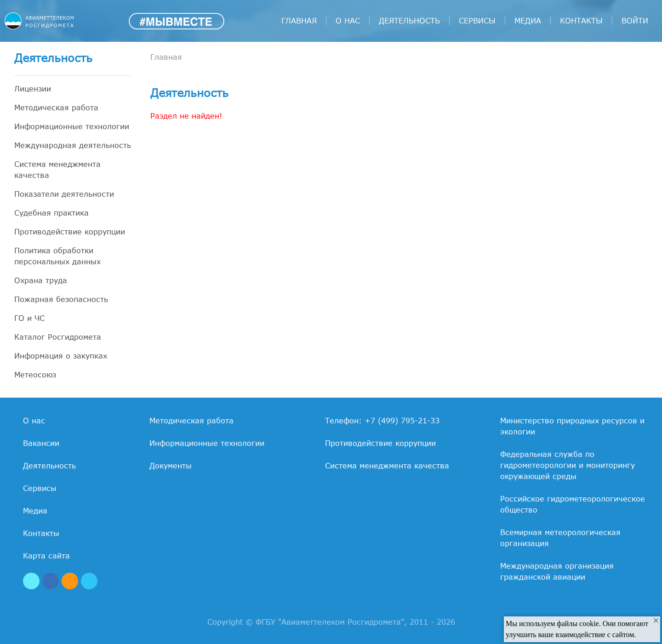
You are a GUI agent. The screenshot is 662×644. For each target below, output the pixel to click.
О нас (348, 21)
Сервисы (477, 21)
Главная (299, 21)
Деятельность (409, 21)
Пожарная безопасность (61, 299)
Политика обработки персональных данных (57, 256)
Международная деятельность (73, 145)
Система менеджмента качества (57, 170)
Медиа (528, 21)
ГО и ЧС (29, 318)
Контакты (581, 21)
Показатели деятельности (64, 194)
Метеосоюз (35, 375)
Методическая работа (56, 108)
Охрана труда (41, 280)
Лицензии (33, 89)
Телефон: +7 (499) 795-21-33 (382, 421)
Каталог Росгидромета (58, 337)
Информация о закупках (61, 356)
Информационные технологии (72, 126)
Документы (171, 466)
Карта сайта (46, 556)
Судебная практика (51, 213)
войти (635, 21)
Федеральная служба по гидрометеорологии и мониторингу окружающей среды (568, 465)
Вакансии (41, 443)
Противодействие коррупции (70, 232)
